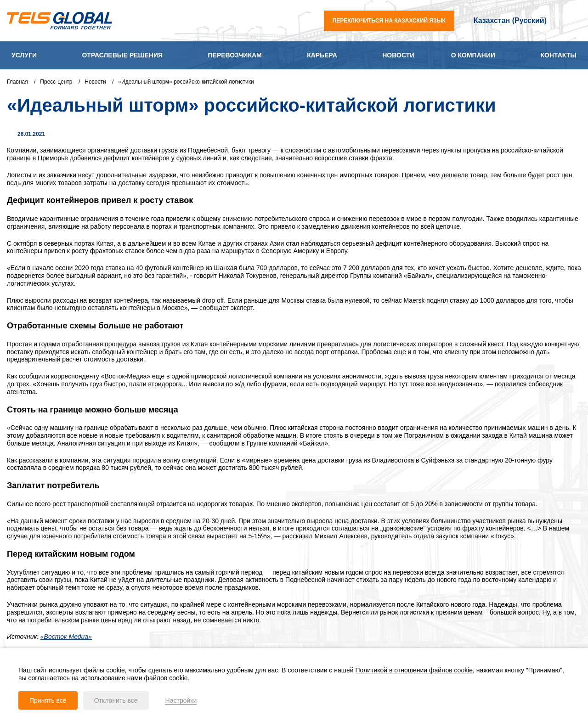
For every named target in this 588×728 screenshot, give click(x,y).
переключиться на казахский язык (389, 21)
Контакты (558, 55)
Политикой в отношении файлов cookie (414, 670)
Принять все (48, 700)
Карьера (322, 55)
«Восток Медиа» (66, 637)
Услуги (24, 55)
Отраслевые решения (122, 55)
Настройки (181, 700)
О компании (473, 55)
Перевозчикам (235, 55)
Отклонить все (116, 700)
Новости (398, 55)
